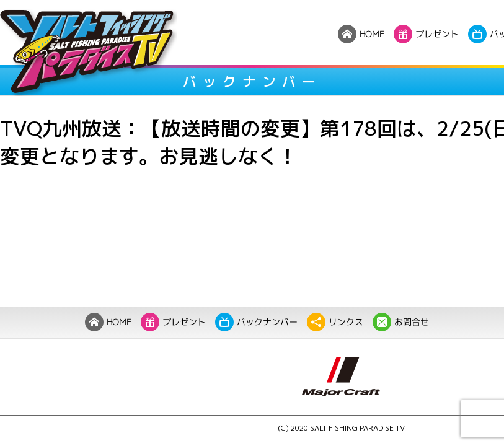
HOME (108, 322)
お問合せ (400, 322)
